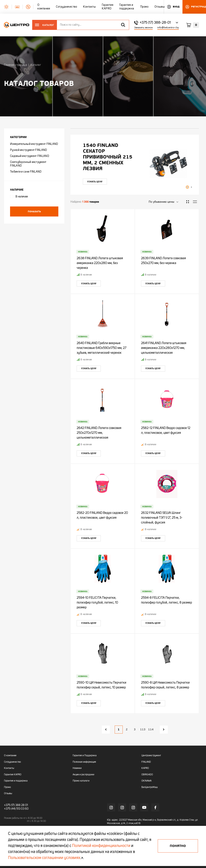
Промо (7, 787)
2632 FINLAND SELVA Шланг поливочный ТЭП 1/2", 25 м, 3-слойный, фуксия (162, 518)
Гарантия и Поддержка (85, 756)
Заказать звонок (143, 28)
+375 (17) (9, 805)
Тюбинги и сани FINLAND (26, 172)
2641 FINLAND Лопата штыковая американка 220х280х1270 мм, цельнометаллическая (164, 348)
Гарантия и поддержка (16, 781)
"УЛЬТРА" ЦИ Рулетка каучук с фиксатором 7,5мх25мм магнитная (110, 157)
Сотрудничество (12, 762)
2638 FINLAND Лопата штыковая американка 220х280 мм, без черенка (100, 263)
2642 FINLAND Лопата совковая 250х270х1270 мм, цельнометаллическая (99, 433)
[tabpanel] (135, 164)
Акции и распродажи (83, 775)
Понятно (178, 846)
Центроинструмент (151, 756)
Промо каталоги (81, 781)
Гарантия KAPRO (13, 775)
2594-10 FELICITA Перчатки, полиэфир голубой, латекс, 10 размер (97, 603)
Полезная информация (84, 762)
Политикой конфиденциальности (101, 846)
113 (143, 729)
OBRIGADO (147, 775)
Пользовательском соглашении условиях (44, 858)
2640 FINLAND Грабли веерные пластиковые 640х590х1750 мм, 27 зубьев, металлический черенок (101, 348)
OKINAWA (146, 781)
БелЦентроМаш (150, 787)
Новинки (77, 768)
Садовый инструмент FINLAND (30, 156)
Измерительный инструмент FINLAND (34, 144)
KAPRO (145, 768)
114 (151, 729)
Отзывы (8, 794)
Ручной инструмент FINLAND (29, 150)
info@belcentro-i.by (168, 28)
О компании (10, 756)
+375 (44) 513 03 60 (16, 809)
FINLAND (146, 762)
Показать (34, 211)
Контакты (9, 768)
